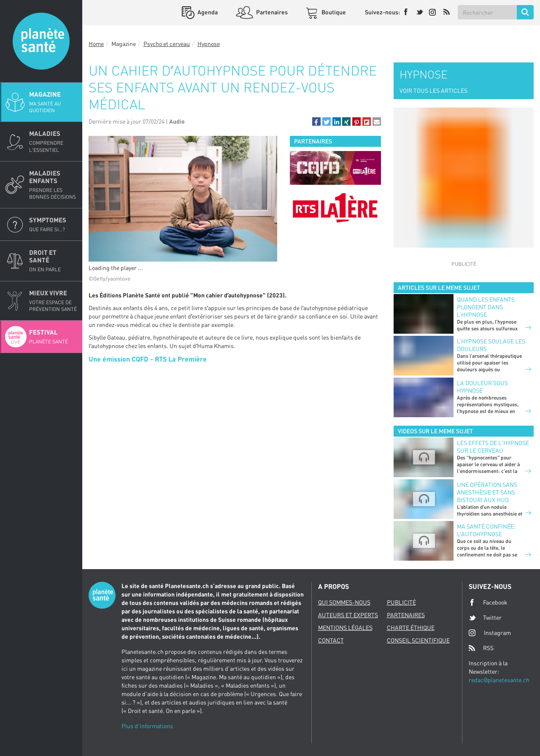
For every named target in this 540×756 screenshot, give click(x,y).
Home (96, 44)
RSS (481, 648)
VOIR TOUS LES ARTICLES (433, 90)
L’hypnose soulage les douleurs (491, 345)
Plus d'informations (147, 726)
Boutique (333, 12)
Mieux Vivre (53, 301)
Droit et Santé (53, 261)
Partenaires (271, 12)
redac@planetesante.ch (499, 680)
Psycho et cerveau (167, 44)
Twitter (485, 618)
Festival (53, 337)
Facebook (488, 602)
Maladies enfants (53, 185)
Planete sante (41, 41)
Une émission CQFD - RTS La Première (148, 359)
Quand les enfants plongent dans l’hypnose (486, 307)
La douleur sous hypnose (482, 387)
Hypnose (209, 44)
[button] (316, 121)
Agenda (207, 12)
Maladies (53, 141)
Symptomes (53, 224)
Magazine (53, 102)
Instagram (490, 633)
